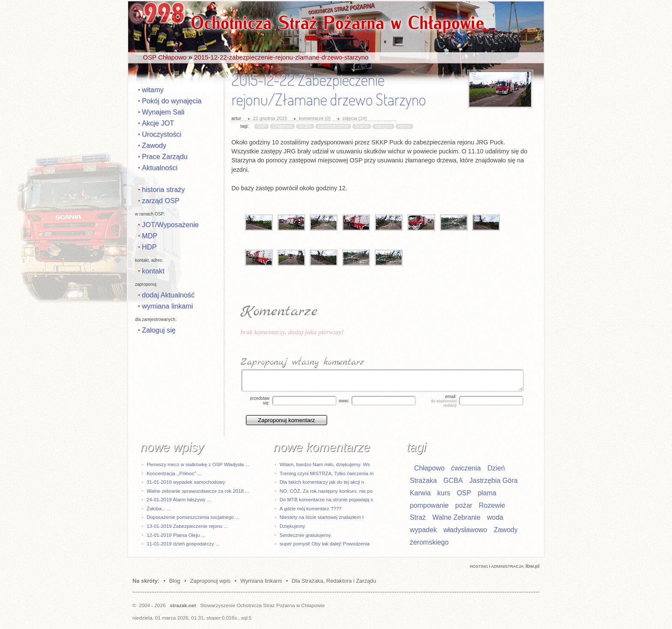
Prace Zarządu (165, 156)
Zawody (154, 145)
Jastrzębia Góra (493, 481)
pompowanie (429, 505)
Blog (175, 581)
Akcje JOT (158, 123)
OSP (261, 126)
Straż (418, 517)
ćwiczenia (466, 468)
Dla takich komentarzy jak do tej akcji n (322, 482)
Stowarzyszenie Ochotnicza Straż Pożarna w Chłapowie (262, 605)
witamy (153, 90)
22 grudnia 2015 (270, 118)
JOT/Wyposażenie (170, 225)
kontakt (153, 271)
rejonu (404, 126)
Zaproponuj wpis (210, 581)
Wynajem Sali (163, 112)
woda (495, 517)
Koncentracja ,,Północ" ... (174, 473)
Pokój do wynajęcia (172, 101)
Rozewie (492, 505)
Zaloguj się (159, 330)
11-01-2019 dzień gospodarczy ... (183, 544)
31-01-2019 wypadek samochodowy (186, 482)
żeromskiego (429, 542)
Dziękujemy (292, 526)
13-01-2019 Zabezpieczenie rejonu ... (187, 526)
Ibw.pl (532, 566)
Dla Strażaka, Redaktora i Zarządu (334, 581)
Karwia (420, 493)
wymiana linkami (167, 306)
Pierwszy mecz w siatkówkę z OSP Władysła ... (198, 464)
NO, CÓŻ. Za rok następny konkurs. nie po (326, 491)
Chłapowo (282, 126)
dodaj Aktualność (168, 295)
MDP (150, 236)
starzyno (383, 126)
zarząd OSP (161, 201)
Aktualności (160, 168)
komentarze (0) (315, 118)
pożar (464, 505)
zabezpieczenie (333, 126)
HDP (149, 247)
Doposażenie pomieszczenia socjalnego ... (193, 517)
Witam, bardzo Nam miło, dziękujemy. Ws (325, 464)
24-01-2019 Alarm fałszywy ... (179, 500)
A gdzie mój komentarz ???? (311, 509)
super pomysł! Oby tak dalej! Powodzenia (325, 544)
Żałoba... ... (159, 509)
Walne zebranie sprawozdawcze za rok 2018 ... (198, 491)
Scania (362, 126)
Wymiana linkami (261, 581)
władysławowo (465, 530)
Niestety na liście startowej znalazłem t (322, 517)
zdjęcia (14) (355, 118)
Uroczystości (162, 134)
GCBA (305, 126)
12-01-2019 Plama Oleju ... (176, 535)
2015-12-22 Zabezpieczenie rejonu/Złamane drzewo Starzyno (329, 90)
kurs (444, 493)
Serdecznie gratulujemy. (306, 535)
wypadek (423, 530)
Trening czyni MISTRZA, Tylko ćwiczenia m (327, 473)
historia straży (163, 189)
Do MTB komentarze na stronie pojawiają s (327, 500)
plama (487, 493)
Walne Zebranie (456, 517)
